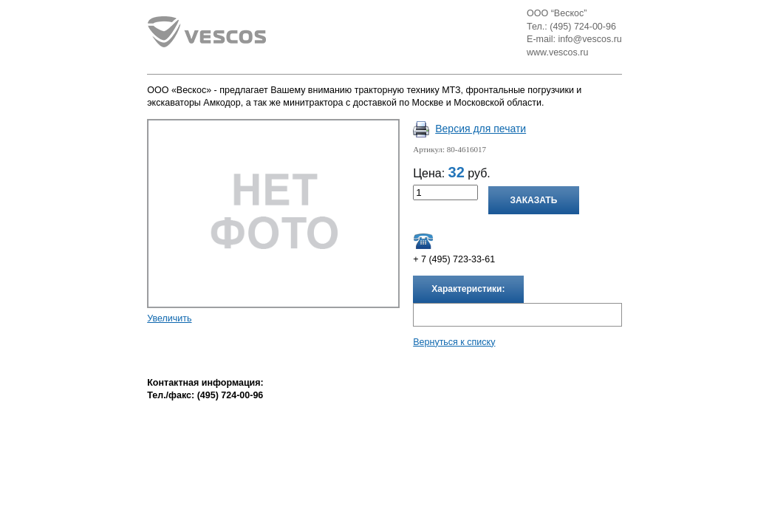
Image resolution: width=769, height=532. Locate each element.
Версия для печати (481, 129)
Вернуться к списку (454, 342)
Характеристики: (468, 289)
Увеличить (169, 318)
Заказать (534, 200)
